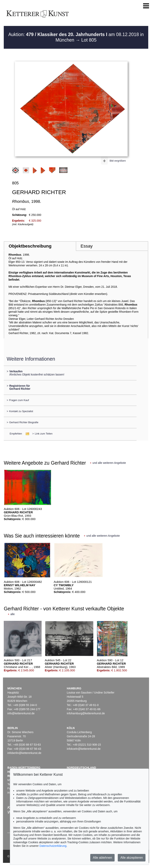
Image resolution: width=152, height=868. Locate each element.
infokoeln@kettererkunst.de (84, 749)
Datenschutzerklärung (53, 846)
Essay (87, 246)
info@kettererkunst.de (21, 713)
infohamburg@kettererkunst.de (86, 713)
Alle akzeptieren (132, 858)
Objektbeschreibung (30, 246)
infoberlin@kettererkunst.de (24, 753)
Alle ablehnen (102, 858)
